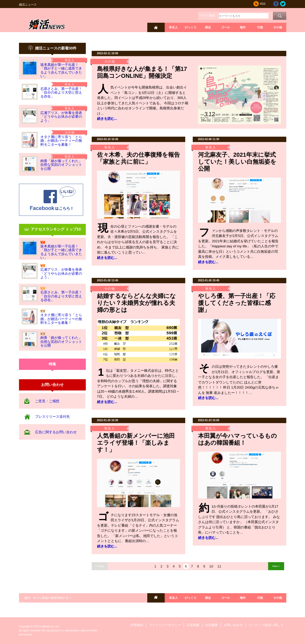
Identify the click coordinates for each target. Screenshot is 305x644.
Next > (276, 566)
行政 (260, 27)
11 (219, 566)
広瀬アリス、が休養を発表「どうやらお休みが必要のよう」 (61, 117)
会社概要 (211, 625)
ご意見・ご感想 (47, 401)
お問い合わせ (233, 625)
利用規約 (137, 625)
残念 (208, 27)
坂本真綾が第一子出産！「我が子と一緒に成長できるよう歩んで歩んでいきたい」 (61, 70)
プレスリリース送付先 (52, 417)
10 (211, 566)
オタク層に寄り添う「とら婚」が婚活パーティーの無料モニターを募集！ (61, 141)
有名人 (173, 27)
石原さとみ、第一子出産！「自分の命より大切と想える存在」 (61, 93)
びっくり (191, 27)
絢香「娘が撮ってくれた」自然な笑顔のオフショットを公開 (61, 165)
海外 (243, 27)
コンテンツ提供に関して (266, 625)
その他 (278, 27)
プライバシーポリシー (165, 625)
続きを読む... (107, 119)
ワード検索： (209, 16)
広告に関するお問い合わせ (56, 432)
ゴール (225, 27)
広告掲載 (193, 625)
